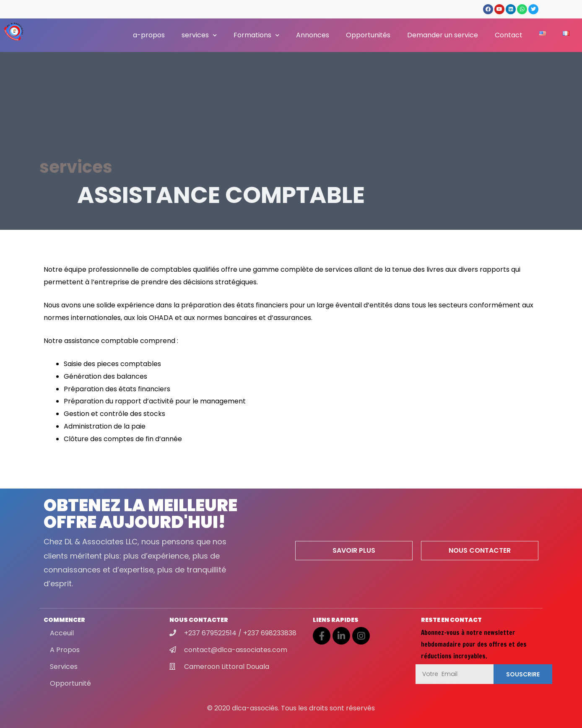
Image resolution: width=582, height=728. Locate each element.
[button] (354, 551)
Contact (509, 35)
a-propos (149, 35)
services (199, 35)
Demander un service (443, 35)
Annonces (313, 35)
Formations (256, 35)
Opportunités (368, 35)
